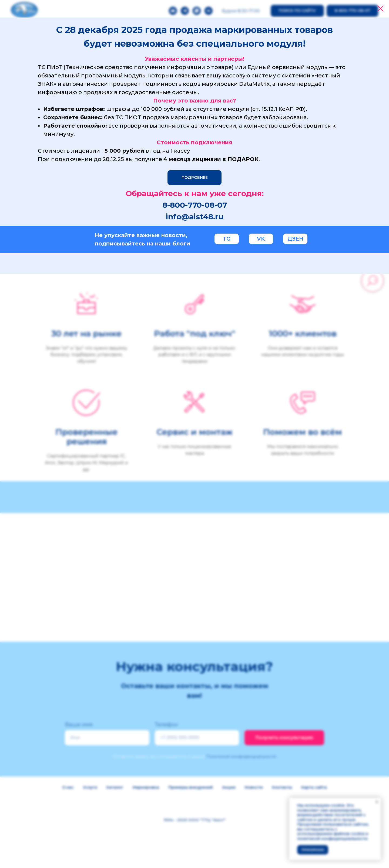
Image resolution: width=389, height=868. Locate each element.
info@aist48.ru (195, 217)
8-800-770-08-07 (195, 205)
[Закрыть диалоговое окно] (380, 8)
